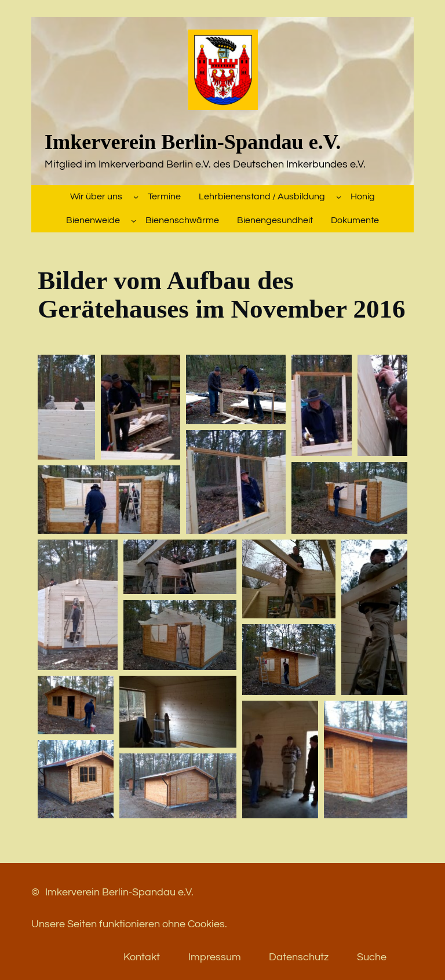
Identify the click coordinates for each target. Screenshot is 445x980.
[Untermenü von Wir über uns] (136, 197)
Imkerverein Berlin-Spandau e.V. (193, 142)
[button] (66, 407)
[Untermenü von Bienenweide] (134, 221)
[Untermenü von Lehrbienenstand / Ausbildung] (339, 197)
